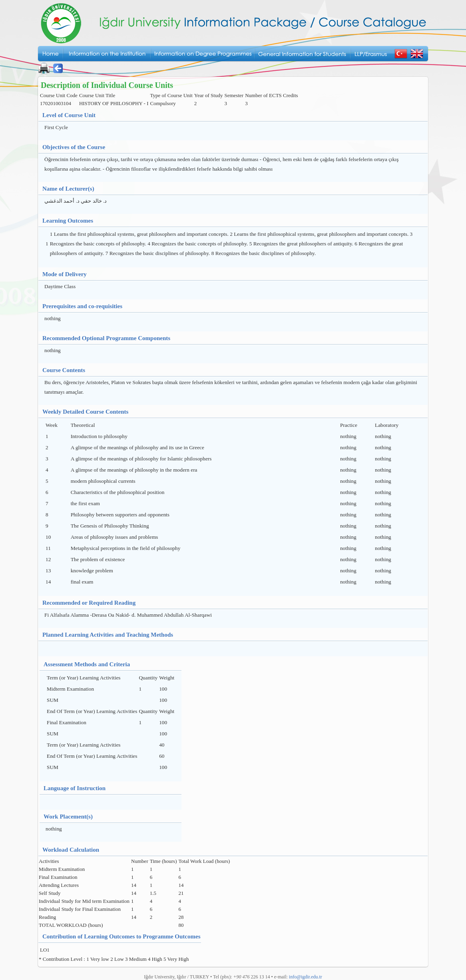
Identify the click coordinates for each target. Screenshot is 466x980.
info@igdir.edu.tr (306, 977)
